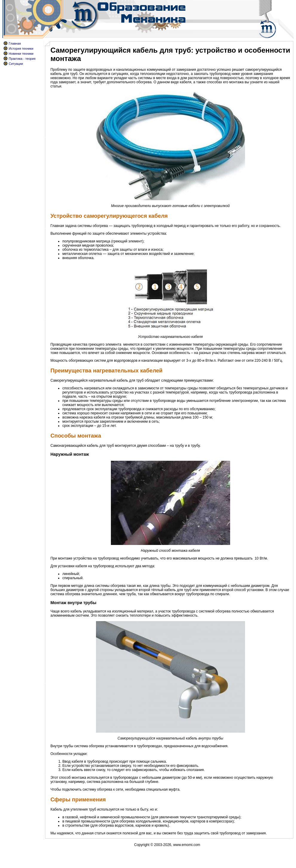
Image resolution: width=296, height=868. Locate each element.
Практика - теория (22, 59)
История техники (21, 48)
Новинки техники (21, 54)
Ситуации (16, 64)
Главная (15, 43)
